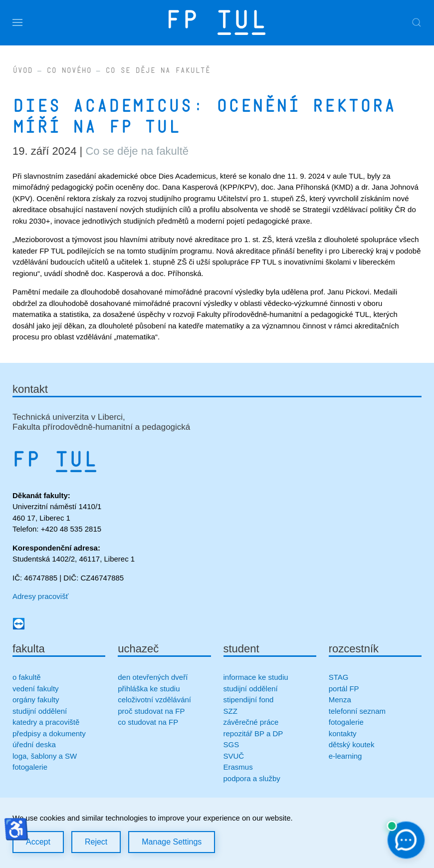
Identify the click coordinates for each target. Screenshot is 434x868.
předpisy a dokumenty (49, 733)
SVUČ (234, 756)
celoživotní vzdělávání (154, 700)
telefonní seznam (357, 711)
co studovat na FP (148, 722)
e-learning (345, 756)
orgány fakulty (36, 700)
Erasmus (238, 767)
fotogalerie (30, 767)
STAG (339, 677)
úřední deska (34, 744)
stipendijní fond (249, 700)
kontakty (343, 733)
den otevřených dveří (153, 677)
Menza (340, 700)
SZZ (230, 711)
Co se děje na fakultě (137, 151)
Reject (96, 842)
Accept (38, 842)
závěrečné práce (251, 722)
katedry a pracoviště (46, 722)
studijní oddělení (40, 711)
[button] (17, 22)
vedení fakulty (36, 689)
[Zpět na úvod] (217, 22)
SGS (231, 744)
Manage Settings (172, 842)
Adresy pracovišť (40, 596)
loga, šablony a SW (45, 756)
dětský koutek (352, 744)
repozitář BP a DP (254, 733)
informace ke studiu (256, 677)
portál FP (344, 689)
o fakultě (27, 677)
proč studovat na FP (151, 711)
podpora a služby (252, 778)
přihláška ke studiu (149, 689)
